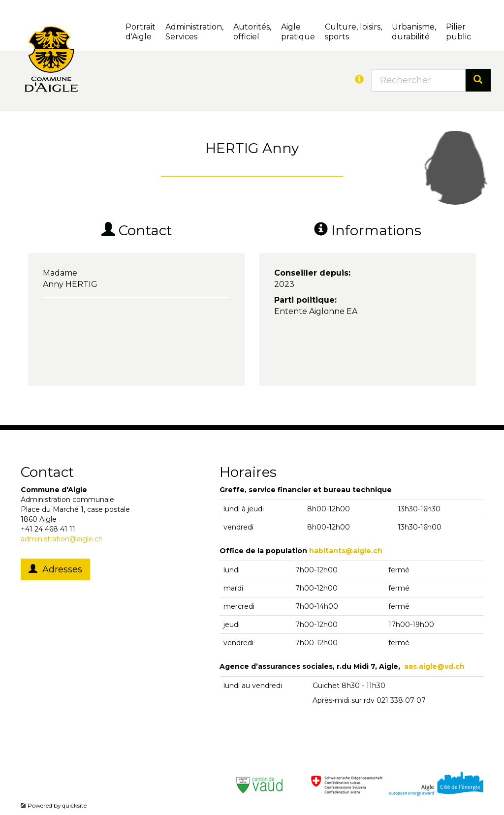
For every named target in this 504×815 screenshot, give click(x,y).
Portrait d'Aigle (141, 32)
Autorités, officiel (252, 32)
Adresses (55, 569)
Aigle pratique (298, 32)
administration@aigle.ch (62, 539)
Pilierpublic (458, 32)
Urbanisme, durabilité (414, 32)
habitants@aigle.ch (346, 551)
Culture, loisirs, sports (353, 32)
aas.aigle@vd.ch (434, 666)
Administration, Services (194, 32)
